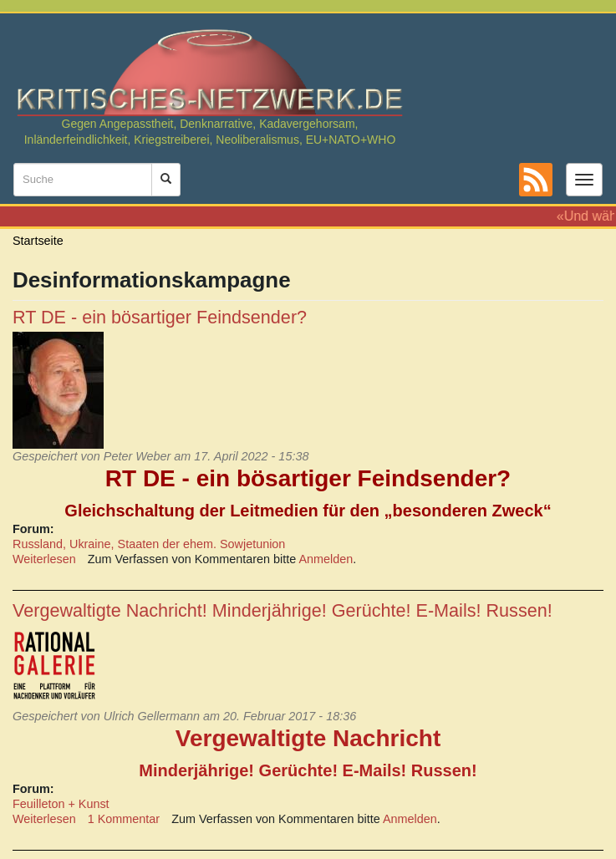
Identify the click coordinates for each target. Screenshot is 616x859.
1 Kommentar (124, 819)
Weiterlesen (44, 559)
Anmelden (326, 559)
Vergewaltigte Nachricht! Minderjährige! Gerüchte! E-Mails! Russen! (283, 610)
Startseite (38, 241)
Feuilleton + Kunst (61, 804)
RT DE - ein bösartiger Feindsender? (160, 317)
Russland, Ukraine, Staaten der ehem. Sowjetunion (149, 544)
